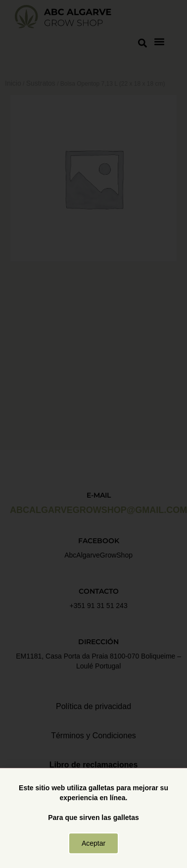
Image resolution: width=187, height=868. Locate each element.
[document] (93, 434)
